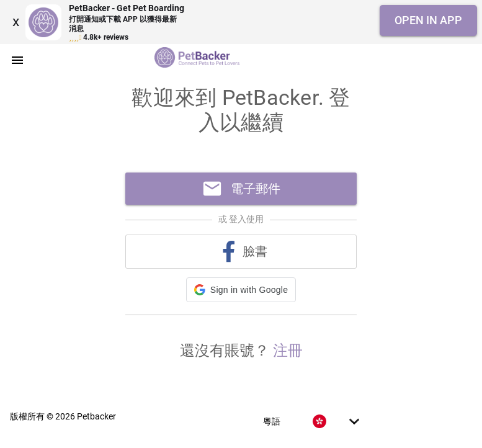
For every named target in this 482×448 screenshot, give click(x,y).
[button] (241, 290)
